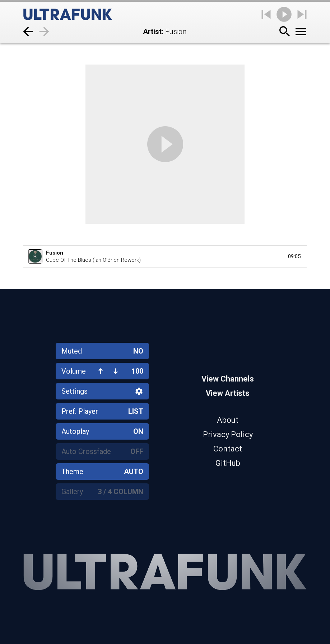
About (228, 420)
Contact (228, 449)
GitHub (228, 463)
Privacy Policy (228, 434)
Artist (152, 32)
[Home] (68, 14)
